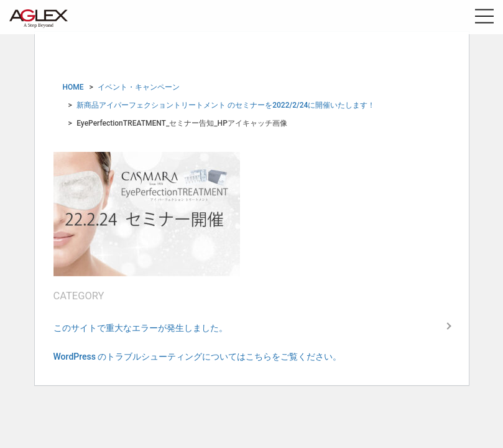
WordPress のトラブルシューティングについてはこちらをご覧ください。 (198, 357)
